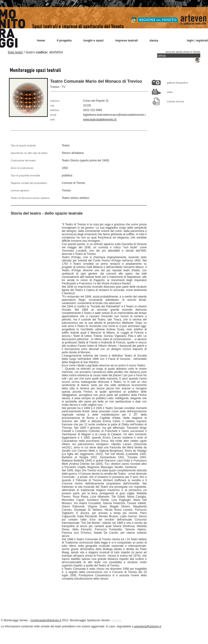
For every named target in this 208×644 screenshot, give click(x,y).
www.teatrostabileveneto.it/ (100, 119)
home (41, 40)
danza (154, 40)
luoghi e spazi (94, 40)
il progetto (64, 40)
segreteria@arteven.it (148, 626)
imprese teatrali (127, 40)
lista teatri (15, 52)
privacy (117, 620)
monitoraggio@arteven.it (46, 620)
